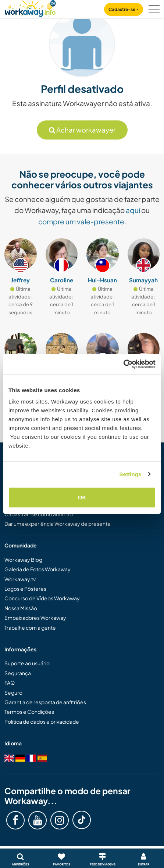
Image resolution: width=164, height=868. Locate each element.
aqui (133, 210)
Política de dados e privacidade (42, 721)
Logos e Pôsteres (25, 589)
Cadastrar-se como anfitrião (39, 514)
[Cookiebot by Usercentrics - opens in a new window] (123, 364)
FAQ (10, 683)
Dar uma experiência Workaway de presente (58, 524)
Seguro (13, 692)
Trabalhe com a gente (30, 628)
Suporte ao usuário (27, 663)
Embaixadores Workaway (35, 618)
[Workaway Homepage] (30, 8)
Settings (131, 474)
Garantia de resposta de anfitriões (45, 702)
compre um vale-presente (81, 221)
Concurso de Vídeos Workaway (42, 598)
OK (82, 497)
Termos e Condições (29, 712)
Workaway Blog (23, 560)
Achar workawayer (82, 130)
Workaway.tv (20, 579)
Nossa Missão (21, 608)
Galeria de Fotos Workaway (38, 569)
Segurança (18, 673)
